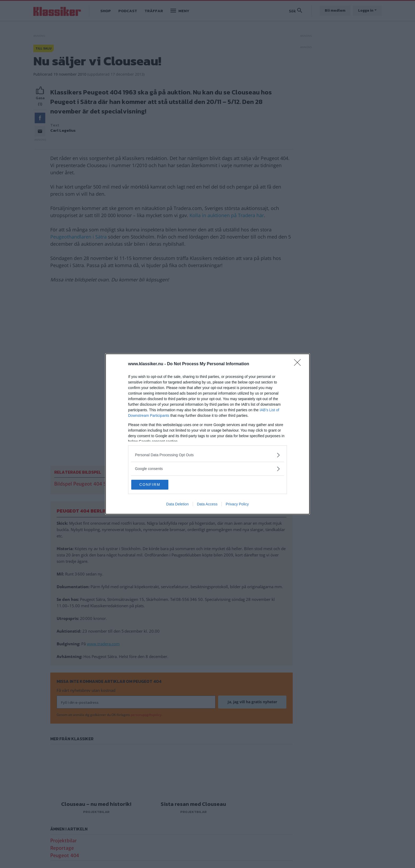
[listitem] (207, 454)
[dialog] (207, 434)
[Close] (299, 363)
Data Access (207, 505)
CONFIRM (158, 484)
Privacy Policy (237, 505)
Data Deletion (177, 505)
